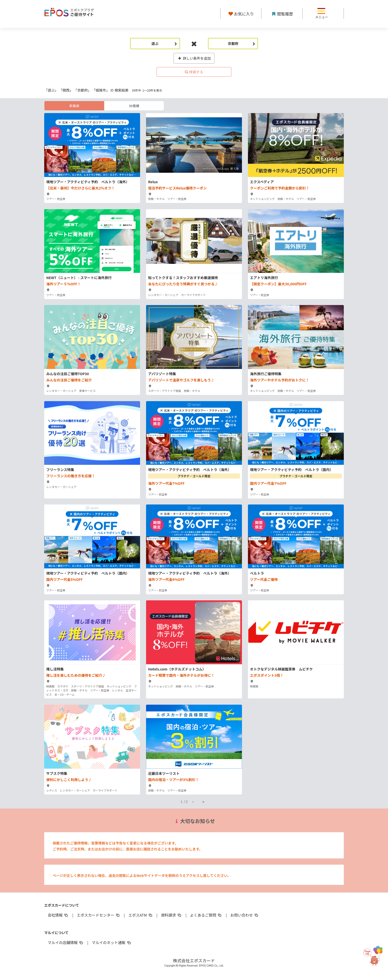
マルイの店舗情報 (66, 942)
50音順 (134, 106)
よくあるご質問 (206, 915)
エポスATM (141, 915)
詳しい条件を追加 (194, 58)
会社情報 (58, 915)
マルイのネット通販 (111, 942)
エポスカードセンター (98, 915)
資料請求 (172, 915)
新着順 (74, 106)
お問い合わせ (245, 915)
